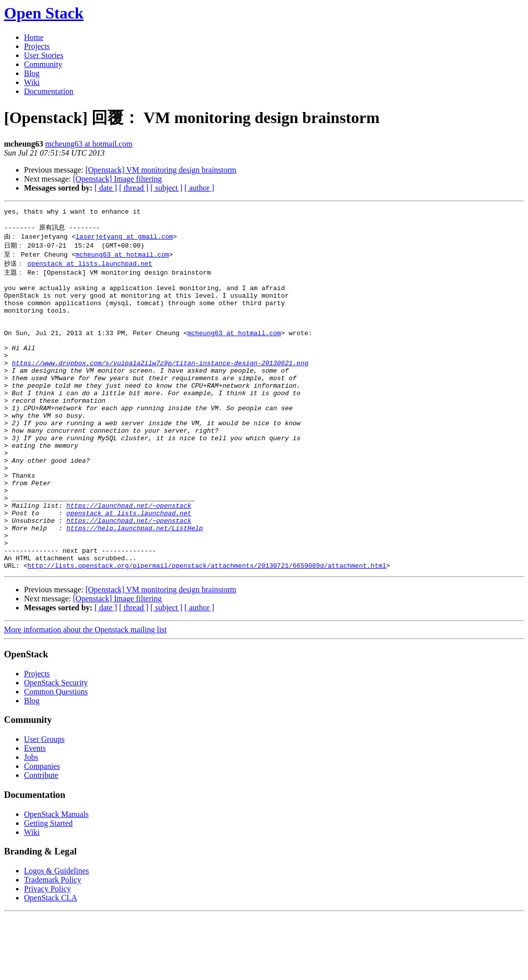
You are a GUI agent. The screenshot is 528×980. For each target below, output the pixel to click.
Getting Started (48, 888)
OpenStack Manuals (56, 879)
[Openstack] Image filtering (117, 179)
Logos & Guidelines (56, 935)
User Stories (44, 55)
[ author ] (199, 188)
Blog (32, 73)
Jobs (31, 822)
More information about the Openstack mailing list (85, 694)
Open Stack (44, 13)
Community (43, 64)
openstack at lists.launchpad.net (90, 269)
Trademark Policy (53, 944)
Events (35, 813)
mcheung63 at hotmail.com (89, 144)
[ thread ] (134, 188)
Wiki (32, 82)
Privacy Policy (47, 953)
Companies (42, 831)
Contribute (41, 840)
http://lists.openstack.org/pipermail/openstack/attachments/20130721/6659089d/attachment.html (207, 630)
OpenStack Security (56, 747)
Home (34, 37)
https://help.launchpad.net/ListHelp (135, 585)
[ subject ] (166, 188)
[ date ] (106, 188)
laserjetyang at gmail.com (124, 240)
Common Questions (56, 756)
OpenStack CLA (50, 962)
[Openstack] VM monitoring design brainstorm (161, 170)
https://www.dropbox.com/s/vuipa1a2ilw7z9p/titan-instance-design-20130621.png (160, 387)
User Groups (44, 804)
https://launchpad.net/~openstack (129, 558)
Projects (37, 46)
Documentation (49, 91)
